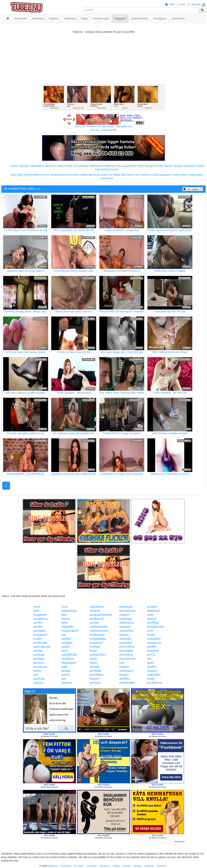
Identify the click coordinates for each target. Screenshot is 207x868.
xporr (65, 651)
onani (37, 607)
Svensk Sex (133, 175)
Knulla (155, 175)
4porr (65, 623)
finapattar (153, 651)
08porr (94, 663)
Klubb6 (200, 166)
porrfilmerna (155, 683)
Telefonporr (111, 166)
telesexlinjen (69, 611)
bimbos (66, 671)
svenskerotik (69, 655)
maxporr (152, 671)
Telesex (61, 166)
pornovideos (127, 647)
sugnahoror (97, 607)
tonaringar (126, 619)
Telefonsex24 (97, 166)
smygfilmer (40, 615)
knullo (151, 635)
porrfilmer (153, 623)
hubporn (124, 667)
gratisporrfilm (98, 655)
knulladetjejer (98, 639)
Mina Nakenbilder (127, 166)
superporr (125, 627)
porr (64, 635)
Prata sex (71, 166)
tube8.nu (53, 866)
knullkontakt (97, 635)
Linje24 (14, 166)
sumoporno (154, 643)
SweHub (95, 611)
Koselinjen (83, 166)
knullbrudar (40, 643)
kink (122, 663)
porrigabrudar (156, 627)
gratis (151, 663)
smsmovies (126, 631)
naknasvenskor (99, 631)
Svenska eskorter (163, 166)
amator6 (152, 607)
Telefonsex (51, 166)
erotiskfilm (126, 643)
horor (65, 607)
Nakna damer (180, 175)
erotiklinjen (126, 607)
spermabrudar (42, 647)
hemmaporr (126, 671)
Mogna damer (196, 175)
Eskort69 (28, 175)
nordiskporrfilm (99, 627)
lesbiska (66, 683)
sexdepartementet (101, 615)
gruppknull (96, 643)
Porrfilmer (145, 175)
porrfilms (125, 679)
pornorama (126, 655)
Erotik (97, 175)
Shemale (196, 4)
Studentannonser (60, 175)
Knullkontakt (86, 175)
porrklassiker (127, 683)
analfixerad (96, 619)
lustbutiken (154, 675)
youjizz (66, 647)
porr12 (151, 655)
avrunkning (40, 667)
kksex (93, 651)
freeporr (124, 675)
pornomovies (127, 659)
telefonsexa (126, 623)
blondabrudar (128, 611)
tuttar (150, 615)
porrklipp (39, 659)
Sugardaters (165, 175)
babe (65, 667)
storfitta (66, 639)
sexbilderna (41, 619)
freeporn (95, 679)
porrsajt (94, 667)
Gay (183, 4)
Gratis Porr (106, 175)
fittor (64, 615)
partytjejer (39, 631)
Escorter (74, 175)
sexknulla (125, 639)
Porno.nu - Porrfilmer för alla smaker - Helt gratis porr (103, 126)
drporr (93, 659)
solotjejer (67, 643)
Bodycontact (112, 169)
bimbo (37, 671)
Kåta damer (107, 178)
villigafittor (68, 627)
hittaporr (124, 615)
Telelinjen (24, 166)
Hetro (172, 4)
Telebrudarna (37, 166)
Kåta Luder (17, 175)
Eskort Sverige (145, 166)
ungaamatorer (70, 631)
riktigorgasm (69, 663)
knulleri (38, 639)
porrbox (94, 623)
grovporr (39, 663)
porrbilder (96, 671)
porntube (95, 683)
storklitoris (68, 659)
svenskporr (154, 639)
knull (36, 611)
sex (149, 659)
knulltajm (95, 647)
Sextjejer (178, 166)
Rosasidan (189, 166)
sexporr (124, 635)
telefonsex (154, 611)
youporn (38, 683)
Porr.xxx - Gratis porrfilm (104, 130)
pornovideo (126, 651)
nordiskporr (40, 635)
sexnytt (152, 619)
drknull (66, 619)
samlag (38, 651)
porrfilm (38, 623)
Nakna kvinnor (42, 175)
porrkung (39, 655)
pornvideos (96, 675)
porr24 (65, 675)
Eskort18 (100, 169)
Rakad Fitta (119, 175)
